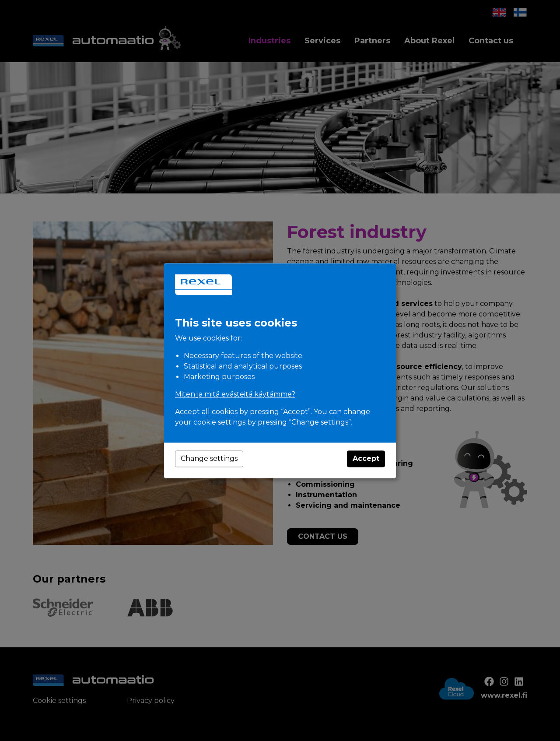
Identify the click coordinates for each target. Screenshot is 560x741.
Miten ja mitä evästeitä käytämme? (235, 394)
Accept (366, 458)
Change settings (209, 458)
